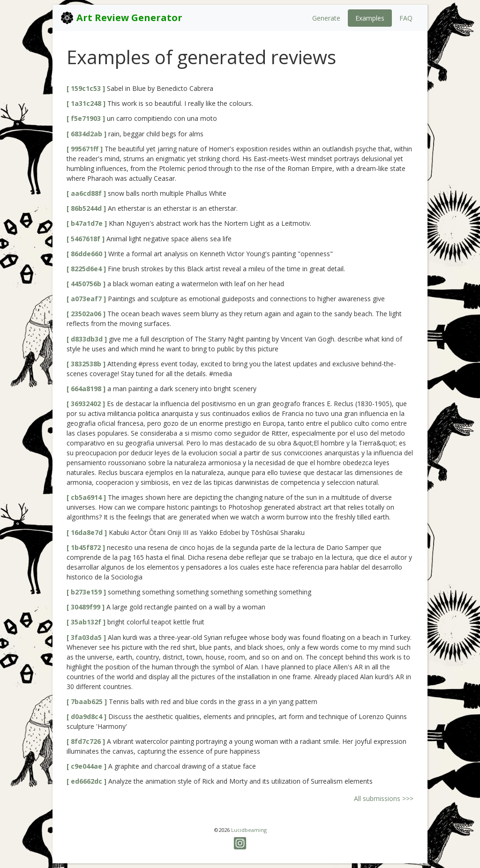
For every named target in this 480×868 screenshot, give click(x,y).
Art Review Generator (121, 18)
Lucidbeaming (249, 830)
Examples (370, 18)
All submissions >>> (384, 798)
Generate (326, 18)
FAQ (406, 18)
